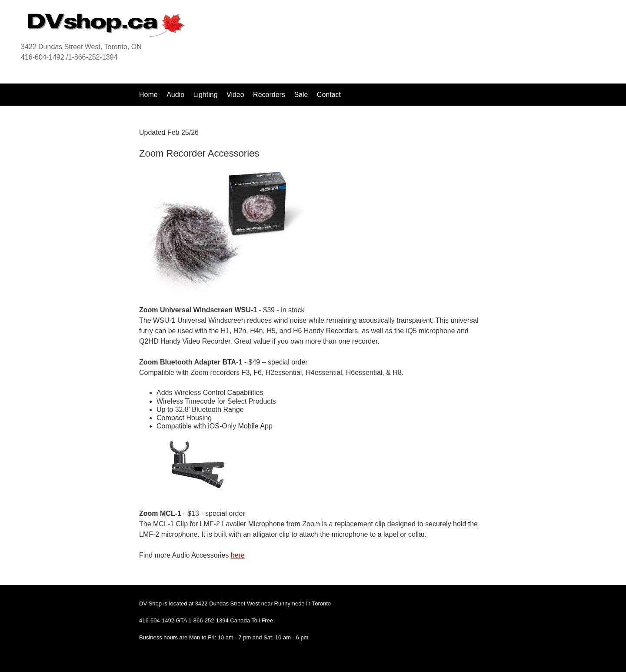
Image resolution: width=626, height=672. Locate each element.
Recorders (269, 95)
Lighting (206, 95)
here (238, 555)
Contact (329, 95)
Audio (175, 95)
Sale (302, 95)
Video (235, 95)
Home (148, 95)
